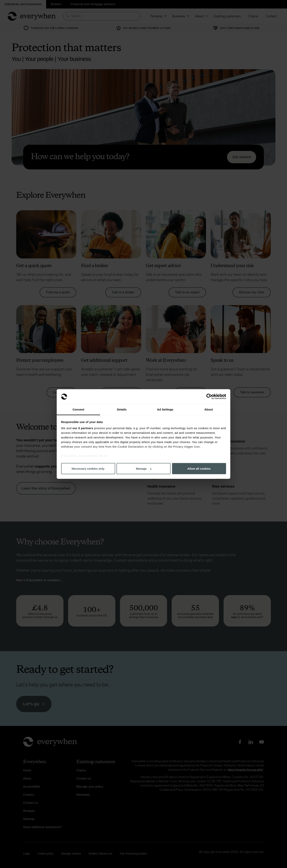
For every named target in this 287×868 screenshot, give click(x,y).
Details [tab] (122, 409)
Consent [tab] (78, 409)
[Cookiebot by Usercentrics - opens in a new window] (209, 397)
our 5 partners (83, 428)
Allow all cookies (199, 469)
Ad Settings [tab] (165, 409)
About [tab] (209, 409)
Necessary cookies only (88, 469)
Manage (144, 469)
